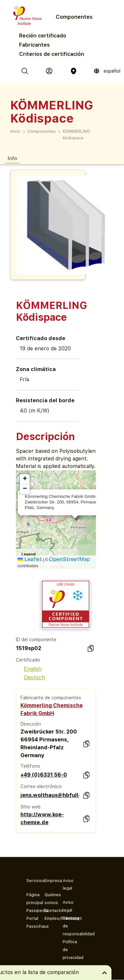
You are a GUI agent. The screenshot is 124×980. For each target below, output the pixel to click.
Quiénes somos (48, 899)
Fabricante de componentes (51, 698)
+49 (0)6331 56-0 (44, 775)
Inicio (15, 131)
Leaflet (30, 559)
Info (12, 158)
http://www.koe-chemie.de (42, 818)
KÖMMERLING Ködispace (76, 135)
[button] (25, 479)
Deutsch (30, 677)
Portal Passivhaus (30, 922)
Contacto (48, 910)
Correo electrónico (41, 786)
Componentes (42, 131)
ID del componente (36, 640)
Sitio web (31, 807)
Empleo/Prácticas (48, 918)
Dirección (31, 724)
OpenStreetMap (70, 559)
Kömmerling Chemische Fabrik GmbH (52, 709)
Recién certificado (43, 36)
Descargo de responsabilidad (66, 926)
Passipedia (30, 910)
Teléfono (30, 766)
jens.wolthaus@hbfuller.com (50, 795)
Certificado (28, 660)
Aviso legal (66, 906)
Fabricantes (34, 45)
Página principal (30, 899)
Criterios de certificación (52, 54)
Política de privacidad (66, 950)
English (29, 669)
